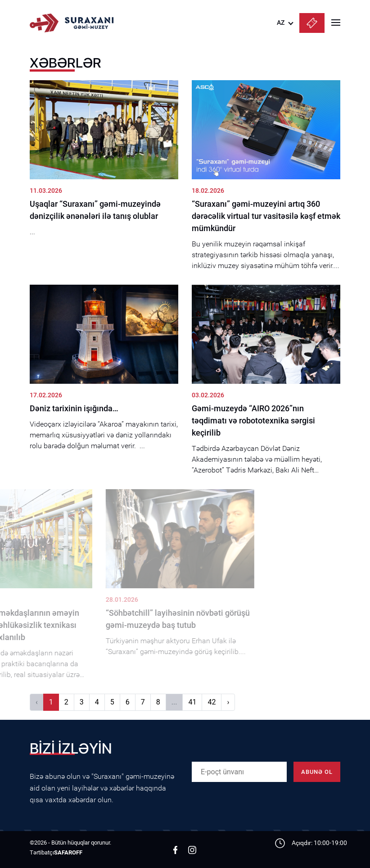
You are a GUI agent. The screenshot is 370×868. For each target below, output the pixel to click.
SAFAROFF (68, 852)
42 (212, 702)
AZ (281, 23)
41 (192, 702)
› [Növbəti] (228, 702)
